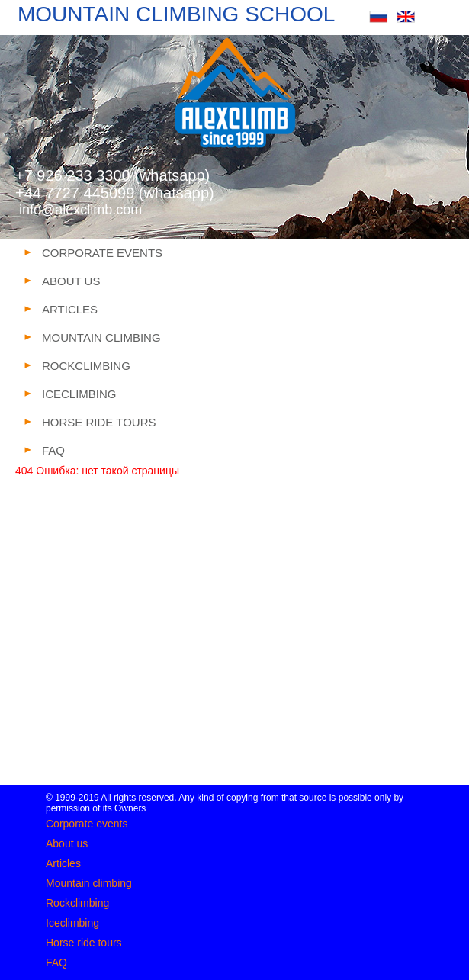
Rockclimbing (77, 903)
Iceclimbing (72, 923)
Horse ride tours (84, 943)
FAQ (56, 962)
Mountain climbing (89, 883)
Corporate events (87, 824)
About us (67, 843)
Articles (63, 863)
